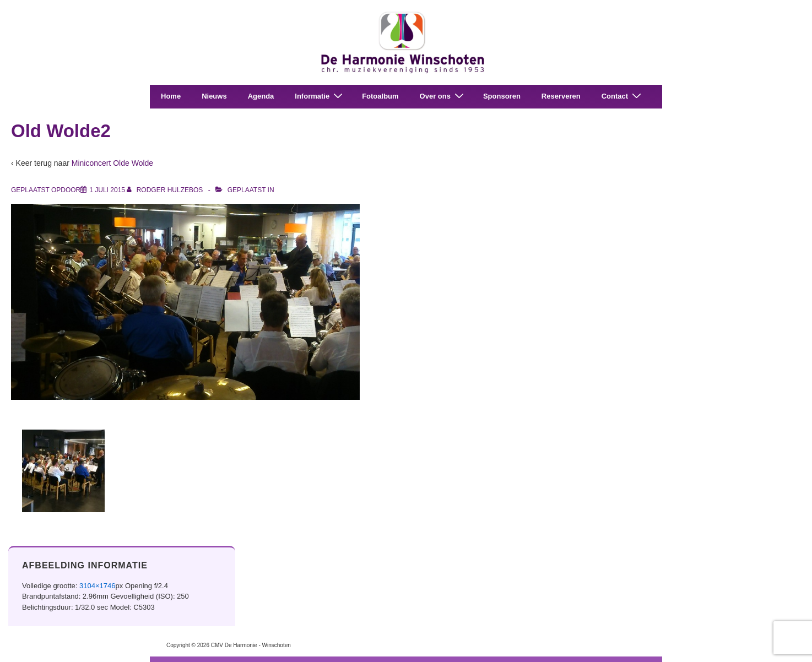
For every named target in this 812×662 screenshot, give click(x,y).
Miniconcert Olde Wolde (112, 163)
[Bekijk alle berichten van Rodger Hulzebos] (166, 190)
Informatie (320, 96)
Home (171, 96)
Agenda (261, 96)
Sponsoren (502, 96)
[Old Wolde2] (107, 190)
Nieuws (214, 96)
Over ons (443, 96)
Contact (623, 96)
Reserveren (561, 96)
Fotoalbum (380, 96)
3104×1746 (97, 586)
